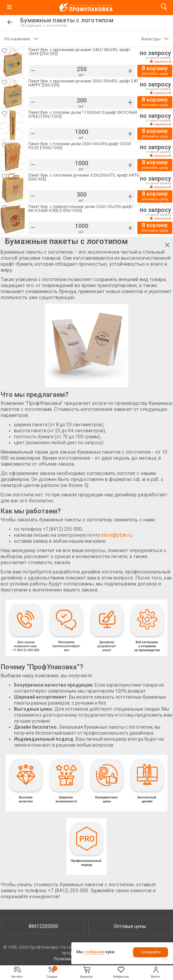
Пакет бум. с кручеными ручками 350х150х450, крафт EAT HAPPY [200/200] (83, 83)
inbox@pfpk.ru (116, 535)
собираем (94, 952)
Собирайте (151, 952)
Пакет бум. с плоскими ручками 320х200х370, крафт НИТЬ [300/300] (84, 177)
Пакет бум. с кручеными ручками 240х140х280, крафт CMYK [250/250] (79, 52)
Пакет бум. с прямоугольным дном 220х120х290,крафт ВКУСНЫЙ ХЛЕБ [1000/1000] (81, 209)
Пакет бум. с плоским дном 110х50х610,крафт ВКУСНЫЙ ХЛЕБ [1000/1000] (83, 115)
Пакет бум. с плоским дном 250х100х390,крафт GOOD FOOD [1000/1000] (80, 146)
